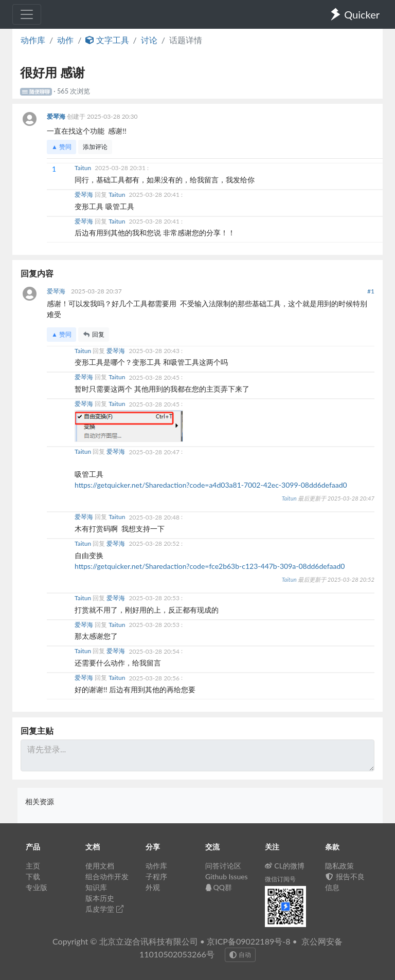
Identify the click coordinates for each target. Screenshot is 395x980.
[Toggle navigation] (27, 14)
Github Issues (227, 876)
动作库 (33, 40)
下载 (33, 876)
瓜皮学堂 (104, 909)
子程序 (156, 876)
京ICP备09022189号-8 (248, 941)
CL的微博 (285, 866)
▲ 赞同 (61, 147)
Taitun (84, 168)
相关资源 (40, 801)
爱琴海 (57, 116)
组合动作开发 (107, 876)
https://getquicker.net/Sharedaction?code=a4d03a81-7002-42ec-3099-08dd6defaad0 (211, 485)
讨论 (149, 40)
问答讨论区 (223, 866)
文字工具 (107, 40)
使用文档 (100, 866)
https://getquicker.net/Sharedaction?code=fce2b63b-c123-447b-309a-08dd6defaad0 (210, 566)
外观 (153, 887)
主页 (33, 866)
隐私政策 (339, 866)
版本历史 (100, 898)
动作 (65, 40)
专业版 (37, 887)
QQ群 (219, 887)
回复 (94, 334)
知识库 (96, 887)
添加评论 (95, 147)
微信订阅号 (280, 879)
